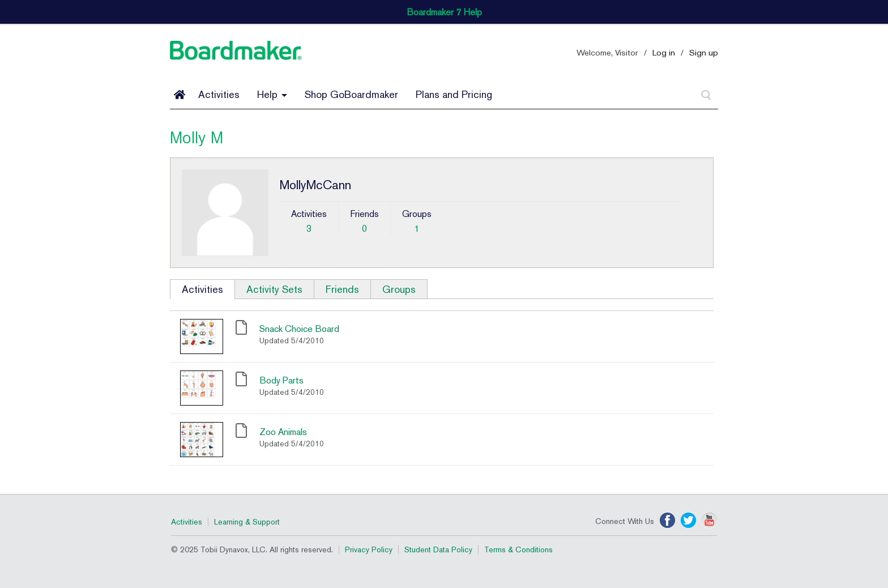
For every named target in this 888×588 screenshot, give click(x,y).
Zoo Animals (283, 432)
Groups (399, 289)
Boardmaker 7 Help (444, 12)
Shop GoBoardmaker (351, 94)
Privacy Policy (369, 549)
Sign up (704, 52)
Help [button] (272, 94)
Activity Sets (274, 289)
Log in (664, 52)
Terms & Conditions (518, 549)
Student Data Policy (438, 549)
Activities (219, 94)
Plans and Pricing (454, 94)
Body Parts (281, 380)
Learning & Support (247, 522)
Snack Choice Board (299, 329)
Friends (342, 289)
